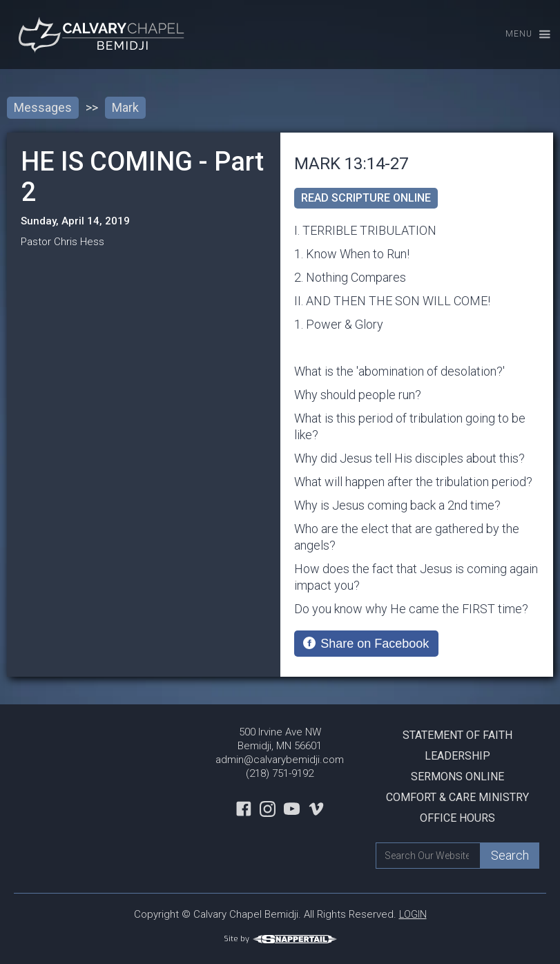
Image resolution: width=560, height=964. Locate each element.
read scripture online (366, 198)
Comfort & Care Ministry (457, 797)
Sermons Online (457, 777)
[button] (522, 35)
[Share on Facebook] (366, 644)
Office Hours (457, 818)
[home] (104, 35)
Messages (43, 107)
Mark (125, 107)
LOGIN (413, 914)
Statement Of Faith (457, 735)
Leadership (457, 756)
